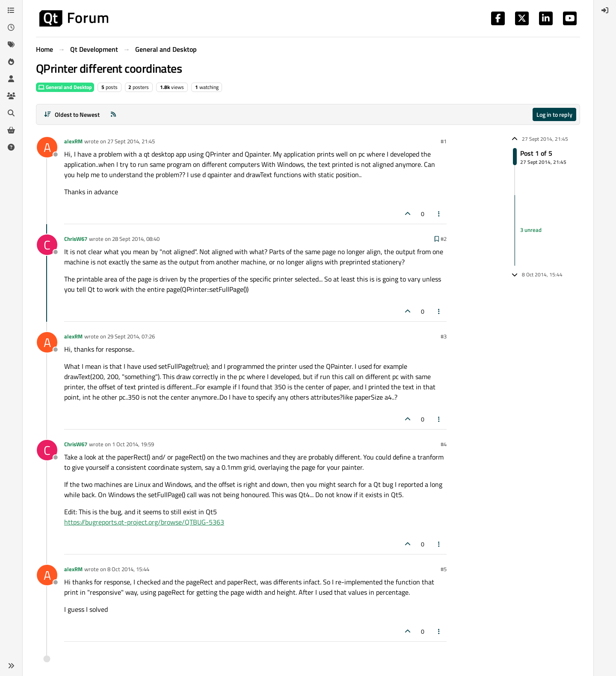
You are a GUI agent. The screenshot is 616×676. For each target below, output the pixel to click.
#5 (444, 569)
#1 (444, 141)
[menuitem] (605, 10)
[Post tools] (439, 214)
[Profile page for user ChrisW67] (47, 245)
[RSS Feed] (113, 114)
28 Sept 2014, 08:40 (136, 239)
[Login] (605, 10)
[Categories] (11, 10)
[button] (11, 666)
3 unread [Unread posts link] (531, 230)
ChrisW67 (76, 239)
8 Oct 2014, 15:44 (128, 569)
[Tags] (11, 44)
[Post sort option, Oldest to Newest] (72, 114)
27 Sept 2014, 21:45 (131, 141)
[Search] (11, 113)
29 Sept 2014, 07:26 (131, 336)
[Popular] (11, 62)
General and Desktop (65, 87)
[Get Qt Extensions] (11, 130)
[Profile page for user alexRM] (47, 147)
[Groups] (11, 96)
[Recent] (11, 27)
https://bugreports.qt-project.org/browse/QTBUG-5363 (144, 522)
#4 (444, 444)
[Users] (11, 79)
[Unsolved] (11, 147)
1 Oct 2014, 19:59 (133, 444)
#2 (444, 239)
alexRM (73, 141)
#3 (444, 336)
